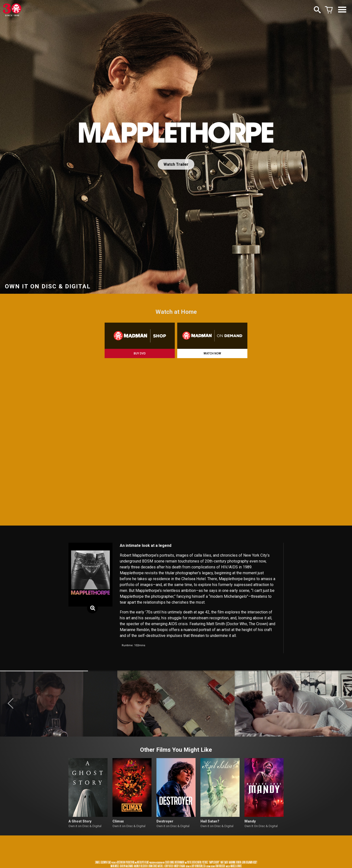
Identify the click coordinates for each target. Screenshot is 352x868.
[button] (11, 704)
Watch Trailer (176, 164)
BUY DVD (140, 353)
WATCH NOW (212, 353)
